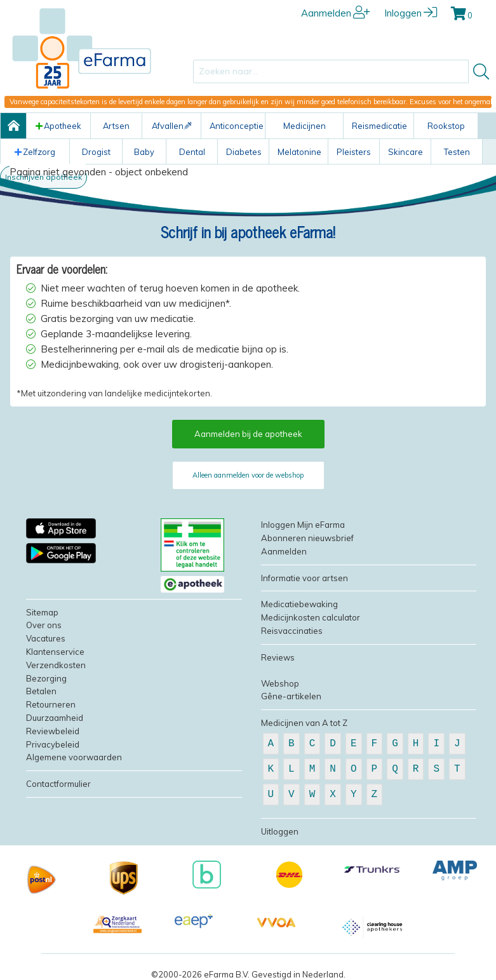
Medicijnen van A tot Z (304, 723)
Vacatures (46, 638)
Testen (457, 152)
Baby (144, 152)
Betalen (41, 691)
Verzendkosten (56, 665)
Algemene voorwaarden (74, 757)
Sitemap (42, 612)
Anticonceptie (237, 126)
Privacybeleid (53, 744)
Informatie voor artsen (305, 578)
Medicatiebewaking (299, 604)
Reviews (278, 657)
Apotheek (58, 126)
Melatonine (299, 152)
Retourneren (51, 704)
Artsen (116, 126)
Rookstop (446, 126)
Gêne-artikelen (291, 696)
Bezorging (46, 678)
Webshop (280, 683)
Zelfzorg (35, 152)
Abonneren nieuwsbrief (307, 538)
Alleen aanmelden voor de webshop (248, 475)
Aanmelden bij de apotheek (248, 434)
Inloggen (411, 13)
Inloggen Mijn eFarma (303, 525)
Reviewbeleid (53, 731)
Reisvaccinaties (292, 631)
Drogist (96, 152)
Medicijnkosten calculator (311, 617)
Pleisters (354, 152)
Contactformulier (58, 784)
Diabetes (244, 152)
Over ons (44, 625)
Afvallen (172, 126)
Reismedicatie (379, 126)
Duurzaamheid (55, 718)
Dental (192, 152)
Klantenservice (55, 652)
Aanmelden (336, 13)
